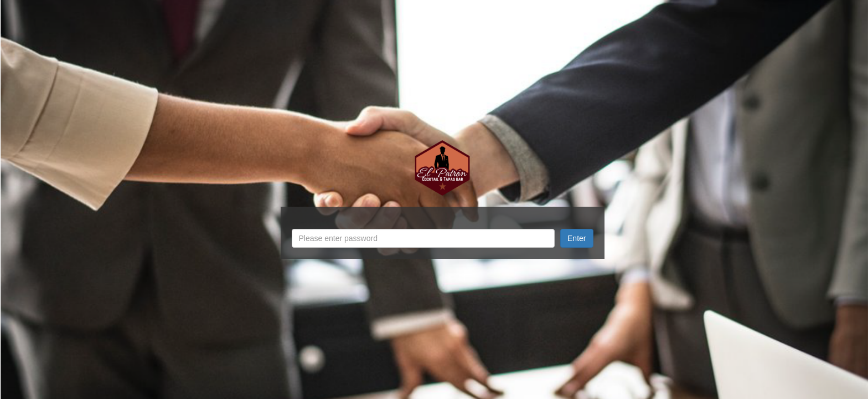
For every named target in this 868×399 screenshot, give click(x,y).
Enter (577, 238)
